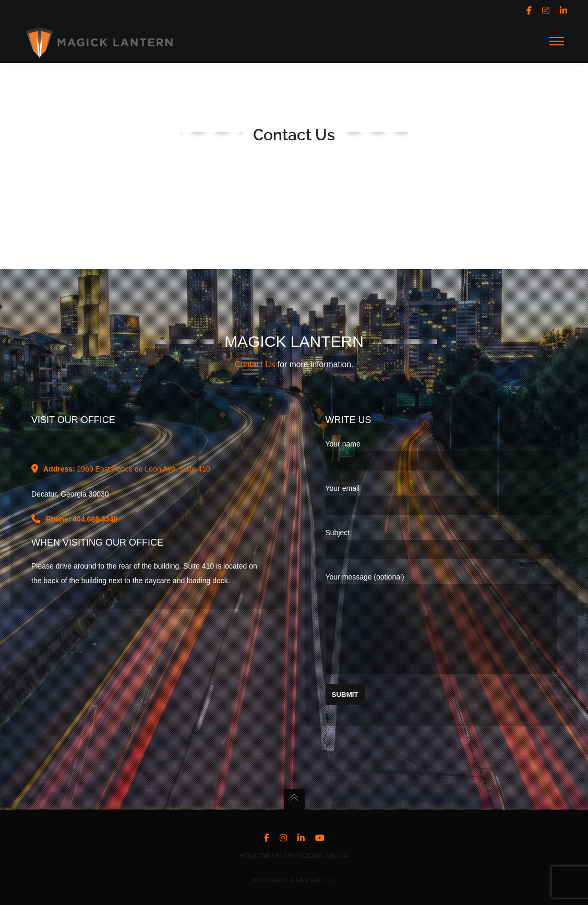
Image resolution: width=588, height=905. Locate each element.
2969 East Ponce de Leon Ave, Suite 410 (127, 453)
